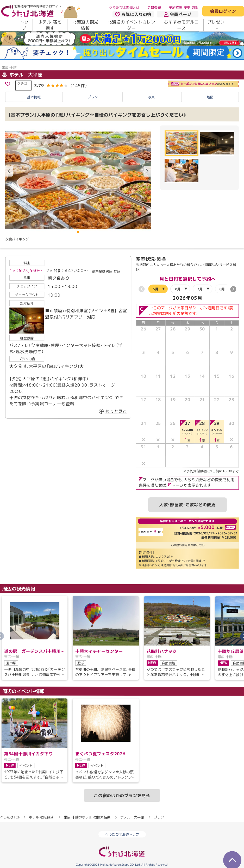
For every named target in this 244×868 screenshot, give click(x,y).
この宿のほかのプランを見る (122, 795)
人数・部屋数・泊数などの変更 (187, 505)
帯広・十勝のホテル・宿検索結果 (87, 817)
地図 (210, 97)
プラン (93, 97)
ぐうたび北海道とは (124, 8)
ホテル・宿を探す (50, 25)
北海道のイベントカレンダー (131, 25)
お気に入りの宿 (133, 14)
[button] (147, 171)
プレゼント (216, 25)
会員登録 (154, 8)
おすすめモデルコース (181, 25)
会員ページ (178, 14)
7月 (200, 289)
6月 (178, 289)
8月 (222, 289)
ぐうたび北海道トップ (122, 834)
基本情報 (34, 97)
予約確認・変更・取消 (184, 8)
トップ (24, 25)
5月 (156, 289)
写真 (151, 97)
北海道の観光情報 (85, 25)
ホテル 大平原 (22, 75)
